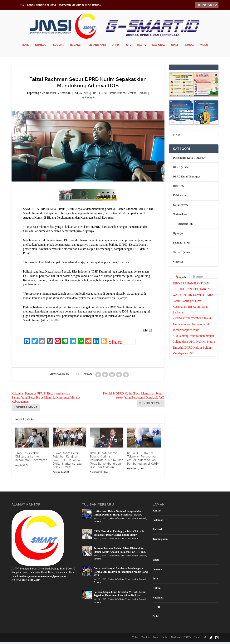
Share (122, 344)
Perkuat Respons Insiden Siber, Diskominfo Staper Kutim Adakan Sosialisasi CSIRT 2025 (120, 552)
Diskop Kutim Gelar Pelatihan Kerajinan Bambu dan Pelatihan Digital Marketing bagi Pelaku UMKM (68, 462)
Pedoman (58, 47)
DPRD (177, 169)
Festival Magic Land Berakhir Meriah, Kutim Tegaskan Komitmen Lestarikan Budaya (120, 596)
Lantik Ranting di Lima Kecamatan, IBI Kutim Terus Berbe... (64, 5)
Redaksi (76, 47)
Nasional (159, 47)
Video (204, 47)
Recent (200, 279)
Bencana (183, 226)
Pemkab (189, 47)
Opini (174, 47)
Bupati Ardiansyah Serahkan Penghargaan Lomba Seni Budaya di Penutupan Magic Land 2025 (121, 574)
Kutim (121, 95)
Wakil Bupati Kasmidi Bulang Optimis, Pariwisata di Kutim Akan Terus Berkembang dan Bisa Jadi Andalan (107, 462)
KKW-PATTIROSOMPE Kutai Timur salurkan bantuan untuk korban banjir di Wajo (192, 326)
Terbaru (143, 95)
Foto (128, 47)
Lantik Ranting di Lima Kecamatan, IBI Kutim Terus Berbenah (190, 309)
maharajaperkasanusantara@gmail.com (43, 578)
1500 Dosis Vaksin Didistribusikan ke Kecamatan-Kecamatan (31, 459)
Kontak (40, 47)
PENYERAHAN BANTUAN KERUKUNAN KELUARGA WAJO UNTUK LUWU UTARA (193, 291)
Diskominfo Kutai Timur (187, 160)
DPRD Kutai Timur (104, 95)
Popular (183, 280)
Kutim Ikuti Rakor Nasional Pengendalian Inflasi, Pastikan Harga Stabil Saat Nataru (118, 515)
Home (26, 47)
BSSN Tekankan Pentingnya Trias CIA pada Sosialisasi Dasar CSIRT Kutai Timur (119, 535)
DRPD (115, 47)
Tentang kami (97, 47)
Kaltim (142, 47)
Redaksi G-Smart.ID (59, 95)
